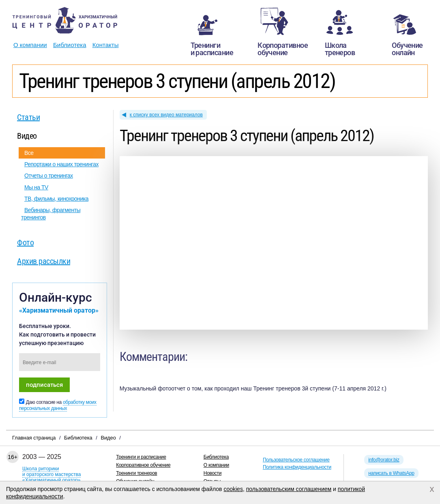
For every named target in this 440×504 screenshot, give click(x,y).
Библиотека (70, 45)
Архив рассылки (44, 261)
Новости (212, 473)
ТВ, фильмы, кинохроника (56, 199)
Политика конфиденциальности (297, 467)
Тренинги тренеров (136, 473)
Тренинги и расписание (141, 457)
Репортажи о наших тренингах (61, 164)
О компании (30, 45)
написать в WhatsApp (391, 473)
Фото (25, 242)
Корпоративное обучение (143, 465)
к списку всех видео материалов (166, 115)
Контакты (106, 45)
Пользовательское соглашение (296, 460)
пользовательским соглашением (289, 489)
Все (29, 153)
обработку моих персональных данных (58, 405)
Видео (27, 136)
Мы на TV (36, 187)
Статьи (28, 117)
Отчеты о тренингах (49, 176)
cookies (233, 489)
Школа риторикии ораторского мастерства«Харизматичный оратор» (52, 474)
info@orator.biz (384, 460)
